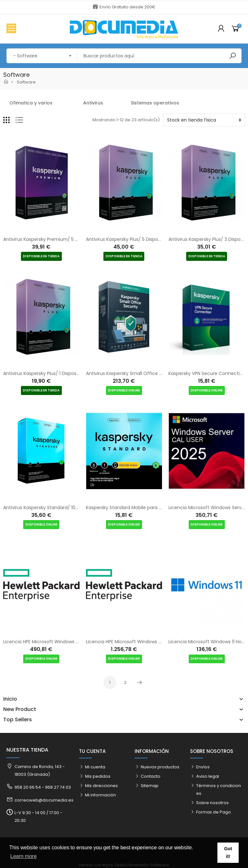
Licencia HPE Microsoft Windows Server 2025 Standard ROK (151, 642)
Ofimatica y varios (31, 103)
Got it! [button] (228, 853)
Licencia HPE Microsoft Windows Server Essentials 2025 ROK (69, 642)
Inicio (10, 699)
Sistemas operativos (155, 103)
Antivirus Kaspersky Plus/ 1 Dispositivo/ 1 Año (52, 373)
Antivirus (93, 103)
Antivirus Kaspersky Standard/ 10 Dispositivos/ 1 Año (60, 508)
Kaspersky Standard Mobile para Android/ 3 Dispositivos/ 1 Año (155, 508)
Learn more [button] (24, 856)
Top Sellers (18, 720)
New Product (20, 709)
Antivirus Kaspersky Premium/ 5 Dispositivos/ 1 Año (60, 239)
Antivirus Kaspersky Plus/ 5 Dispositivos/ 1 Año (136, 239)
